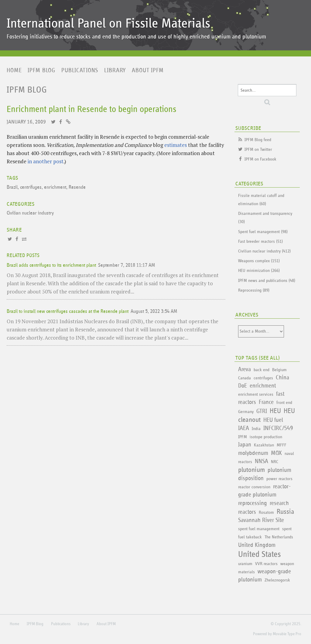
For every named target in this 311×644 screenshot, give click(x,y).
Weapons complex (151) (259, 261)
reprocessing (253, 503)
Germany (246, 412)
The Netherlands (279, 537)
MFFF (282, 445)
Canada (244, 378)
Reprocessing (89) (254, 290)
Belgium (279, 370)
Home (14, 70)
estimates (176, 145)
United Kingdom (257, 545)
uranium (245, 564)
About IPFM (148, 70)
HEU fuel (273, 420)
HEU (275, 411)
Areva (244, 369)
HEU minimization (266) (259, 271)
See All (269, 358)
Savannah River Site (261, 520)
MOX (276, 453)
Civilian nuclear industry (30, 213)
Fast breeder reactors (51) (260, 241)
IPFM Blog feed (258, 140)
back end (261, 370)
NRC (275, 462)
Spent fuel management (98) (263, 232)
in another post (46, 161)
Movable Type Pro (287, 634)
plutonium (251, 470)
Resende (77, 187)
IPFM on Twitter (258, 149)
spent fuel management (259, 529)
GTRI (262, 411)
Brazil (12, 187)
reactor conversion (254, 487)
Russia (285, 512)
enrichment (55, 187)
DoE (243, 386)
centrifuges (31, 187)
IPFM (243, 437)
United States (260, 554)
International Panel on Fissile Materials (108, 24)
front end (284, 403)
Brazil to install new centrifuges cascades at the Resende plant (68, 312)
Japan (245, 445)
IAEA (244, 428)
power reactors (279, 479)
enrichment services (256, 394)
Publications (80, 70)
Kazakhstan (264, 445)
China (282, 378)
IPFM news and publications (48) (267, 281)
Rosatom (266, 512)
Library (115, 70)
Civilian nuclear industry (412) (264, 251)
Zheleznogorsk (277, 580)
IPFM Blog (41, 70)
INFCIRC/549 (278, 428)
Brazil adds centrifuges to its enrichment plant (51, 265)
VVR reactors (266, 564)
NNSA (261, 461)
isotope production (266, 437)
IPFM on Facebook (260, 159)
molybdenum (253, 453)
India (256, 429)
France (266, 402)
